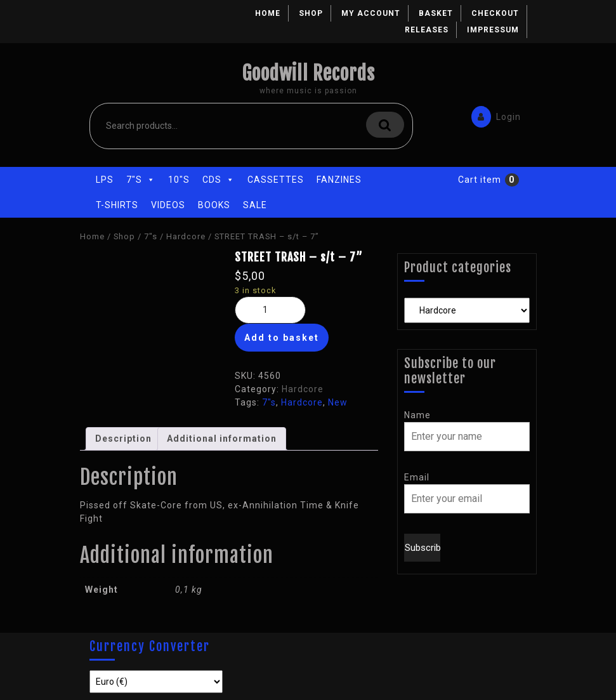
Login (493, 116)
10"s (179, 180)
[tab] (123, 439)
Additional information (222, 439)
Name (417, 415)
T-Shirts (117, 205)
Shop (311, 13)
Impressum (493, 30)
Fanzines (339, 180)
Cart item (480, 180)
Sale (255, 205)
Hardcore (186, 236)
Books (214, 205)
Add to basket (282, 338)
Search (385, 125)
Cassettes (276, 180)
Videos (168, 205)
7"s (141, 180)
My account (371, 13)
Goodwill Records (308, 73)
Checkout (495, 13)
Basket (436, 13)
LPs (105, 180)
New (338, 402)
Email (417, 477)
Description (123, 439)
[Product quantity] (270, 310)
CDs (219, 180)
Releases (427, 30)
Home (268, 13)
